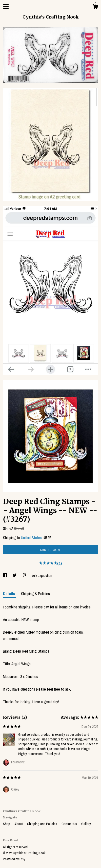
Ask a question (42, 576)
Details (10, 594)
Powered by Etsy (14, 859)
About (19, 824)
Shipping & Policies (35, 594)
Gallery (86, 824)
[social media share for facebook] (5, 576)
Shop (7, 824)
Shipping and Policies (42, 824)
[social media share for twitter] (15, 576)
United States (31, 538)
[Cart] (95, 7)
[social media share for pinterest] (25, 576)
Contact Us (70, 824)
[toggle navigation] (6, 6)
